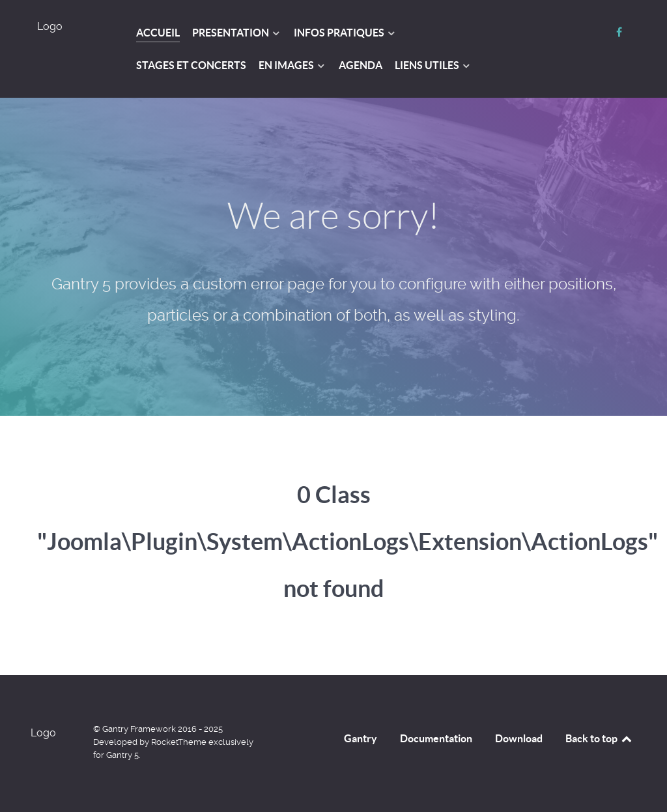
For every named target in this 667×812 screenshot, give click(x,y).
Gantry (361, 738)
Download (519, 738)
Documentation (436, 738)
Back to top (599, 738)
